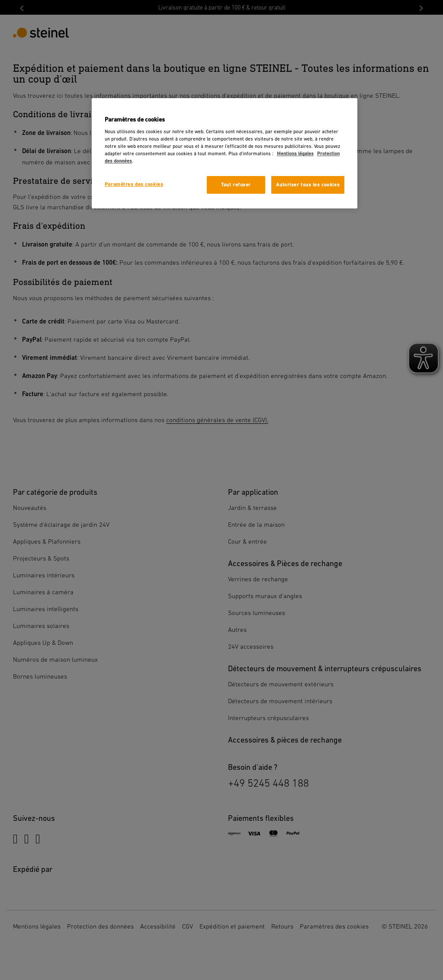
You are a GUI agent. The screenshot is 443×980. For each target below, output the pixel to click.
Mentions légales (295, 154)
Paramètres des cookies (134, 184)
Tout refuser (236, 185)
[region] (225, 154)
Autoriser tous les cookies (308, 185)
